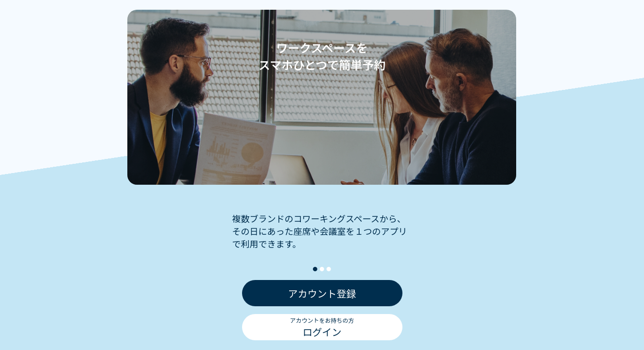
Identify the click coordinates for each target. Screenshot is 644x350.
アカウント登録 (322, 294)
